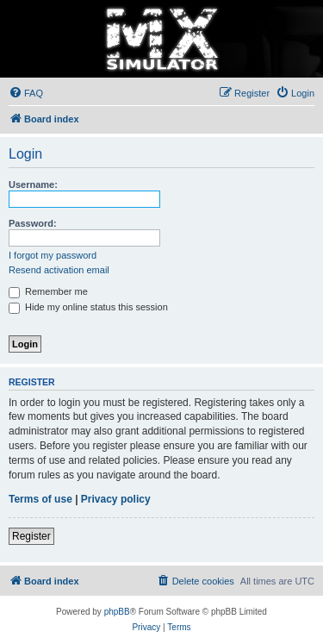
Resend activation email (59, 270)
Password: (33, 223)
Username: (33, 184)
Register (31, 536)
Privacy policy (116, 499)
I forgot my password (53, 255)
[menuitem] (26, 93)
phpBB (117, 612)
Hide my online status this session (88, 307)
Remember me (48, 291)
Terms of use (40, 499)
